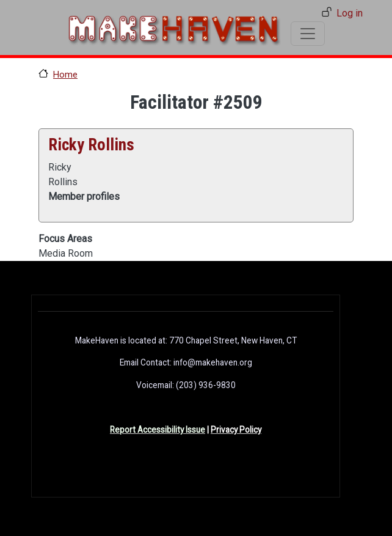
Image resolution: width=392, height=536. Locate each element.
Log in (350, 13)
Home (65, 75)
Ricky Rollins (91, 145)
